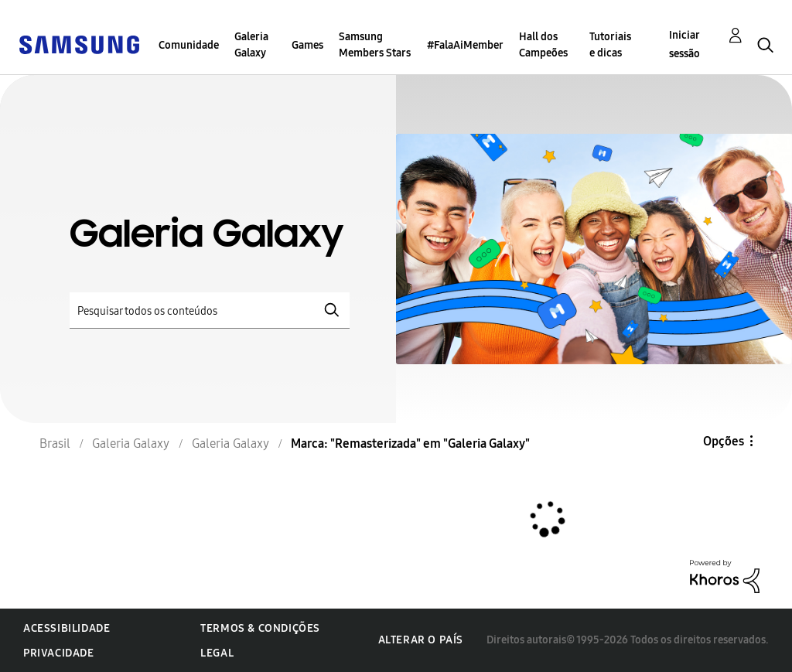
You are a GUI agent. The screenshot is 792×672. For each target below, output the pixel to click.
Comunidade (189, 45)
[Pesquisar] (210, 310)
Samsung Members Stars (375, 45)
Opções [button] (724, 441)
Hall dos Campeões (543, 45)
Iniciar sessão (684, 44)
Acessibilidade (67, 628)
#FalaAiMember (465, 45)
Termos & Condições (260, 628)
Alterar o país (421, 640)
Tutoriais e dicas (610, 45)
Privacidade (59, 653)
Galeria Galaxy (251, 45)
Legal (217, 653)
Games (307, 45)
